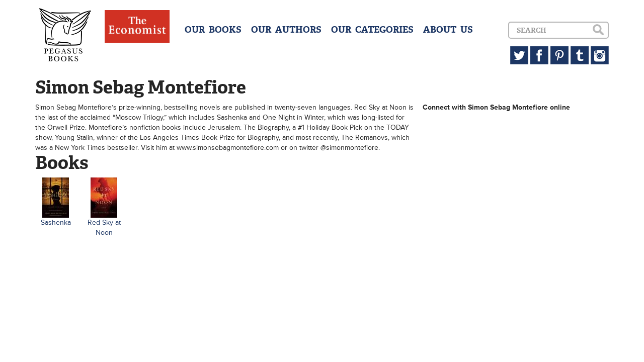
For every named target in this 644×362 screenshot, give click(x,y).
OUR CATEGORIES (372, 30)
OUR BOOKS (213, 30)
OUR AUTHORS (286, 30)
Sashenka (56, 222)
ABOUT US (448, 30)
